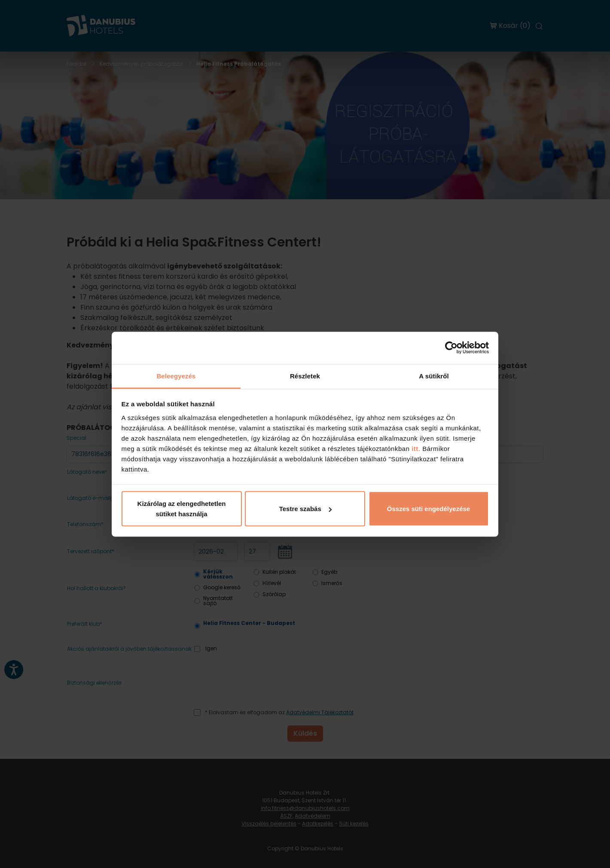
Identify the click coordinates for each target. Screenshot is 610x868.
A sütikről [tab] (434, 376)
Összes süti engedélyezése (429, 509)
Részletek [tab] (305, 376)
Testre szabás (305, 509)
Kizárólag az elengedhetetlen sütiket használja (182, 509)
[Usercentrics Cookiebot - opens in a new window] (451, 348)
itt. (415, 448)
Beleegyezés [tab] (176, 376)
